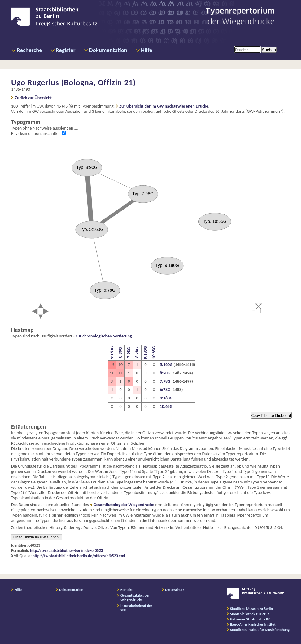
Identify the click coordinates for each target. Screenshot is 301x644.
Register (66, 50)
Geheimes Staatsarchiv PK (250, 619)
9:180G (145, 353)
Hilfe (147, 50)
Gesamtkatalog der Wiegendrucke (124, 505)
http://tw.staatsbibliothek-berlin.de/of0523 (66, 551)
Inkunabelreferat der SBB (136, 608)
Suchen (269, 50)
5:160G (112, 353)
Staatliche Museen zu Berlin (251, 609)
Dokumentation (108, 50)
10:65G (154, 353)
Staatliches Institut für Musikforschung (260, 630)
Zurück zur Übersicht (33, 98)
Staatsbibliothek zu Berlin (250, 614)
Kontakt (127, 590)
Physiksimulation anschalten (36, 133)
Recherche (29, 50)
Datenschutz (175, 590)
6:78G (137, 353)
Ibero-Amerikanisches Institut (253, 624)
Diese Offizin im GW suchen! (37, 537)
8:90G (120, 353)
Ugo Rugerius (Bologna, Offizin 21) (74, 82)
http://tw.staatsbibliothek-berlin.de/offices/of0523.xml (79, 556)
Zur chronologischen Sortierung (104, 336)
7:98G (129, 353)
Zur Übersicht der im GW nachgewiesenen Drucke (164, 106)
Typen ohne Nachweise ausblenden (43, 128)
